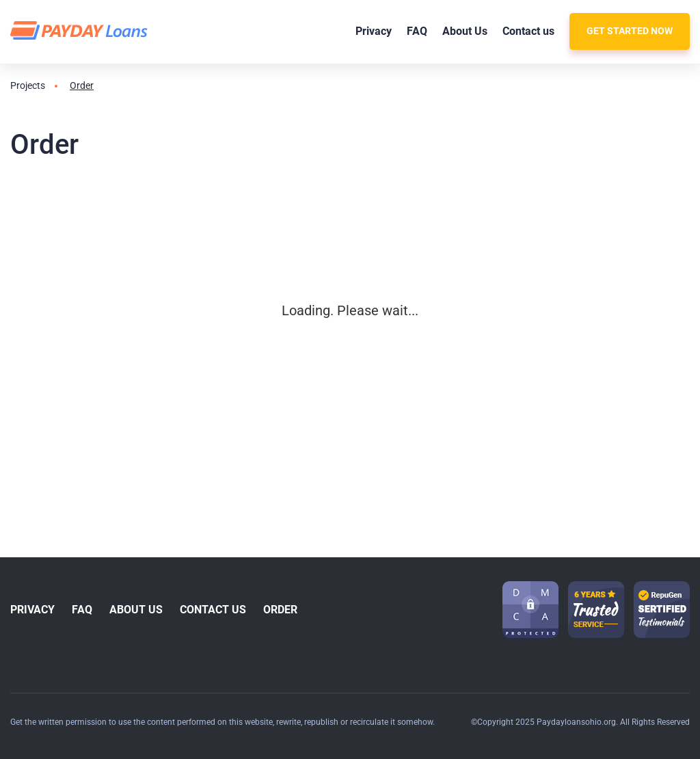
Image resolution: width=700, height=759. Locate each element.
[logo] (81, 31)
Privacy (374, 31)
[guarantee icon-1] (596, 610)
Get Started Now (630, 31)
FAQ (417, 31)
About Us (465, 31)
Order (280, 610)
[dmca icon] (530, 610)
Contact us (528, 31)
